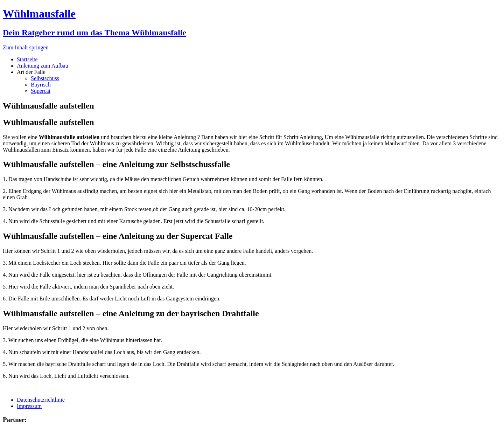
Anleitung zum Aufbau (43, 66)
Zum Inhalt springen (26, 47)
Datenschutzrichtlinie (41, 400)
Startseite (27, 59)
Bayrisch (41, 85)
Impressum (29, 406)
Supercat (41, 91)
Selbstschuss (45, 78)
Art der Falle (31, 72)
